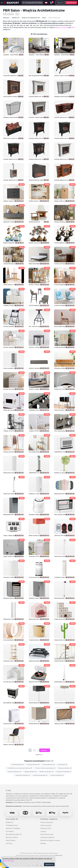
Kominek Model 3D (34, 222)
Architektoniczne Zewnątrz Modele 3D (19, 768)
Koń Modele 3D (62, 765)
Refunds (43, 843)
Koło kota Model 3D (9, 640)
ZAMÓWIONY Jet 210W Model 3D (39, 473)
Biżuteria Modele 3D (14, 772)
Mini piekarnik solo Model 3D (12, 703)
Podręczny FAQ (46, 828)
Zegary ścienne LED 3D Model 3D (13, 556)
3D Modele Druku (12, 825)
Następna (45, 750)
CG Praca (9, 843)
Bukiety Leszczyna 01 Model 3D (38, 243)
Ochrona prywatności (47, 837)
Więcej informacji (8, 861)
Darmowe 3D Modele (13, 828)
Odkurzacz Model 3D (10, 494)
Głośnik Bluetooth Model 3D (63, 703)
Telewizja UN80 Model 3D (62, 724)
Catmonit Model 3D (60, 661)
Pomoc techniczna (47, 822)
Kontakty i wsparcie (49, 819)
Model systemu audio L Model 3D (39, 536)
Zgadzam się (49, 864)
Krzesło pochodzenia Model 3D (64, 264)
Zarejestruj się (71, 3)
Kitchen (65, 27)
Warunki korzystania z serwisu (50, 840)
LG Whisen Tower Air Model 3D (64, 577)
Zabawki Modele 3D (30, 772)
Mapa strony (59, 855)
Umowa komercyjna (47, 834)
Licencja (43, 831)
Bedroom (59, 27)
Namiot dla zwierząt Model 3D (38, 619)
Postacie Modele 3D (33, 765)
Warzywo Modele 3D (64, 768)
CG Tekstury (10, 831)
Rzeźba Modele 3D (17, 765)
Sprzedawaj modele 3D (14, 834)
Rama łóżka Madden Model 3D (38, 264)
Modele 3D (9, 822)
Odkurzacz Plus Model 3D (62, 556)
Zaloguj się (60, 3)
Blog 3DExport (11, 840)
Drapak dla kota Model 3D (62, 619)
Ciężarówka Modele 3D (40, 775)
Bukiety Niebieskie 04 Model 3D (13, 243)
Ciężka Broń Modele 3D (22, 775)
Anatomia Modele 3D (57, 775)
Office (73, 27)
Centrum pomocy (46, 825)
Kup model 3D (12, 819)
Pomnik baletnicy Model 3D (62, 243)
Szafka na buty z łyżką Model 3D (39, 201)
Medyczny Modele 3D (46, 772)
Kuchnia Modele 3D (48, 765)
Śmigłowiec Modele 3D (63, 772)
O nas (8, 790)
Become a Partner (12, 837)
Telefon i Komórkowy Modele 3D (45, 768)
